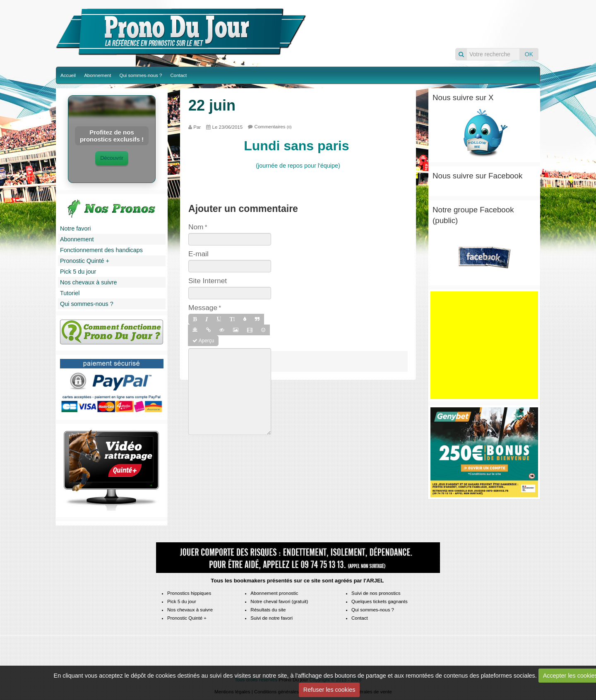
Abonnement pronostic (274, 593)
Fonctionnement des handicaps (101, 250)
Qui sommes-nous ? (141, 75)
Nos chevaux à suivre (89, 282)
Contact (178, 75)
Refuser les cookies (329, 690)
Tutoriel (70, 293)
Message (203, 308)
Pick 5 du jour (78, 272)
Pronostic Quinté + (85, 261)
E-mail (198, 254)
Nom (196, 227)
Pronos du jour (425, 24)
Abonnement (97, 75)
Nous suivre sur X (463, 97)
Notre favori (75, 229)
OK (529, 54)
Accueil (68, 75)
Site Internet (208, 281)
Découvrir (112, 158)
